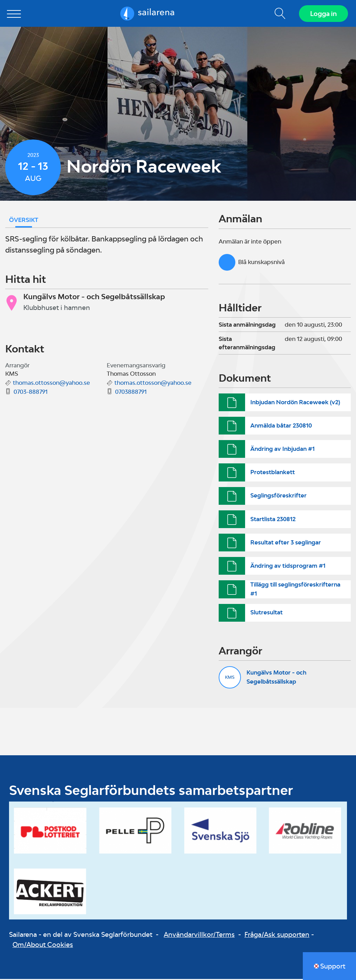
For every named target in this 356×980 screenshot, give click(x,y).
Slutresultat (266, 613)
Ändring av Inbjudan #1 (282, 450)
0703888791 (131, 393)
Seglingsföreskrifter (278, 496)
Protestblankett (273, 473)
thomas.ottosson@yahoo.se (51, 384)
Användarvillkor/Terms (199, 935)
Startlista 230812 (273, 520)
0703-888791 (31, 393)
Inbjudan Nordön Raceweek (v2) (295, 403)
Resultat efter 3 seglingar (286, 543)
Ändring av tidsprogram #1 (288, 567)
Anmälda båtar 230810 (281, 427)
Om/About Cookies (43, 945)
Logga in (323, 14)
